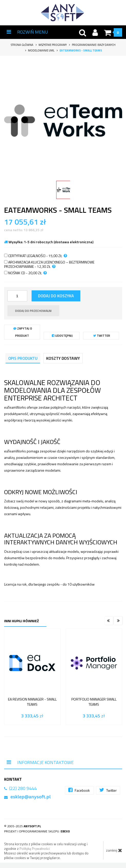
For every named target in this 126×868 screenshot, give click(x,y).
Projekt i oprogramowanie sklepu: (37, 831)
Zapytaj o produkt (23, 332)
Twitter (102, 336)
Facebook (79, 790)
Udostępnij (62, 336)
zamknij (114, 850)
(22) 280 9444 (23, 788)
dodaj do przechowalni (33, 311)
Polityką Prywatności (35, 849)
